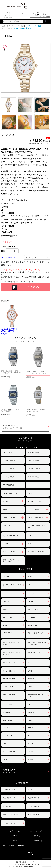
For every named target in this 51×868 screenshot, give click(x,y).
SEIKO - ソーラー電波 (33, 26)
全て (4, 26)
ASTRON (6, 576)
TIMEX (30, 704)
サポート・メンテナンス (11, 815)
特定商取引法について (10, 806)
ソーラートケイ (8, 704)
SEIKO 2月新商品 (8, 477)
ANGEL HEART (8, 617)
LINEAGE (31, 751)
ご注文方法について (9, 789)
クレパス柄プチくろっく (11, 663)
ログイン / (8, 15)
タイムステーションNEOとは (13, 845)
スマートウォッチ (8, 526)
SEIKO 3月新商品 (8, 469)
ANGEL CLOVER (33, 610)
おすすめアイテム (13, 831)
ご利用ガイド (38, 841)
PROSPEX (6, 728)
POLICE (30, 743)
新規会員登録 (8, 17)
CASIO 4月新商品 (8, 452)
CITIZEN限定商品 (8, 485)
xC (29, 663)
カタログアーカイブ (9, 823)
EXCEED (6, 602)
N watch (5, 610)
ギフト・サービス (33, 815)
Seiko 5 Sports (7, 720)
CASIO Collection (8, 633)
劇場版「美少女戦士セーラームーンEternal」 (12, 561)
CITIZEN (6, 544)
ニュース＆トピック (38, 831)
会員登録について (33, 798)
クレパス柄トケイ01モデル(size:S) (36, 634)
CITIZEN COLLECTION (10, 679)
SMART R (31, 687)
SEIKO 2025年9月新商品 (22, 28)
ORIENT (6, 625)
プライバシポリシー (34, 806)
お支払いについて (33, 789)
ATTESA (30, 576)
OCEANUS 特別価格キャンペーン (37, 527)
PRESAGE (31, 720)
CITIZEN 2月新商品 (34, 469)
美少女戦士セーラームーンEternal (36, 695)
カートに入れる (25, 287)
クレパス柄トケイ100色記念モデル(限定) (12, 654)
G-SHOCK (31, 679)
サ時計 (30, 671)
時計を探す (38, 836)
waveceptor (31, 594)
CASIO (30, 544)
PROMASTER (7, 736)
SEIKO (10, 28)
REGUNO (31, 759)
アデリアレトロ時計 (9, 552)
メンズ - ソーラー (8, 501)
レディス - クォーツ (34, 509)
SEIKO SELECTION (9, 694)
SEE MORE (26, 427)
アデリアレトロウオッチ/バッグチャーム (12, 585)
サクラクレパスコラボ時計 (36, 552)
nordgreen (31, 712)
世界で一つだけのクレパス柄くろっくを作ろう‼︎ (37, 644)
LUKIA (5, 759)
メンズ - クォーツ (33, 493)
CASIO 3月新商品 (33, 460)
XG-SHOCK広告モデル (10, 493)
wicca (5, 594)
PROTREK (31, 728)
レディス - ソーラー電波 (15, 26)
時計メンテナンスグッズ (11, 536)
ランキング (13, 841)
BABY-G (30, 736)
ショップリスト (13, 836)
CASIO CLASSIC (33, 625)
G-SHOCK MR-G (8, 687)
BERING (6, 743)
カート (23, 15)
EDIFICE (31, 602)
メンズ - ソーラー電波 (35, 501)
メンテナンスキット (9, 751)
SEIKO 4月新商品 (33, 452)
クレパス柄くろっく (34, 653)
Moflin (30, 485)
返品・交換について (9, 798)
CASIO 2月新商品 (33, 477)
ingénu (30, 584)
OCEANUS (31, 617)
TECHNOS (6, 712)
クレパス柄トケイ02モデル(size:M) (11, 644)
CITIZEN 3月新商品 (9, 460)
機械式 (5, 509)
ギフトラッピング (9, 257)
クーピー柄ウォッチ (9, 671)
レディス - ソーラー (9, 518)
